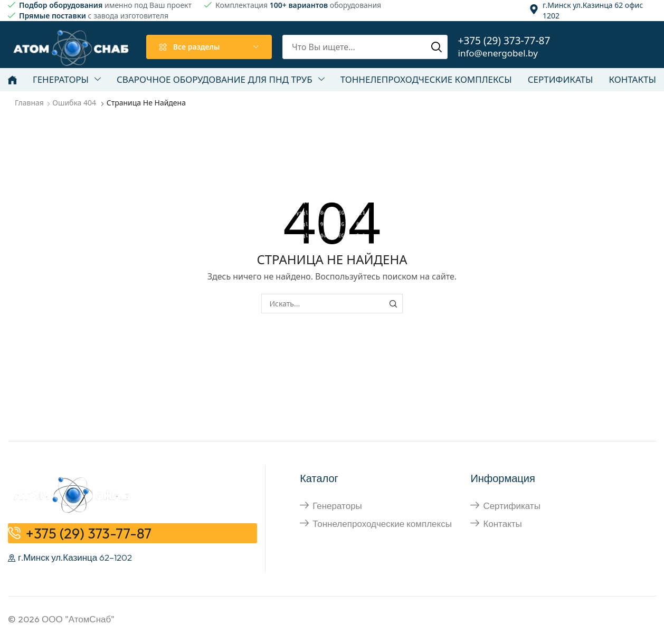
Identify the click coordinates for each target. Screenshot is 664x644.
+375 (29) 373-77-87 (504, 41)
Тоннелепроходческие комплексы (382, 523)
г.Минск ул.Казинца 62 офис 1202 (593, 10)
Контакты (502, 523)
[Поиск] (437, 47)
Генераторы (337, 506)
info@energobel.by (498, 53)
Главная (29, 103)
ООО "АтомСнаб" (78, 619)
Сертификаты (511, 506)
